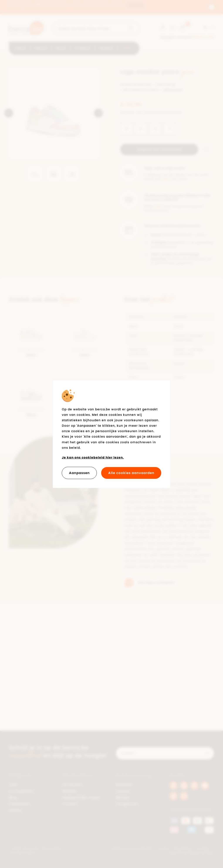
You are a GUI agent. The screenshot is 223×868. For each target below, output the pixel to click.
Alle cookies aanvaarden (131, 473)
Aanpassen (79, 473)
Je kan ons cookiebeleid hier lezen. (93, 457)
